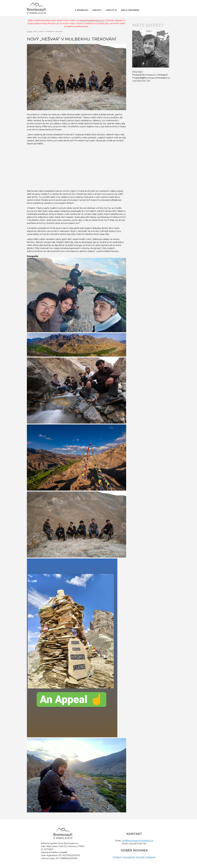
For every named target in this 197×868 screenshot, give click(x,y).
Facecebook (129, 857)
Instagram (151, 857)
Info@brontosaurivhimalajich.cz (138, 841)
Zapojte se (111, 10)
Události (97, 10)
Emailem (117, 857)
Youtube (140, 857)
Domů (30, 31)
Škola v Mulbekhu (130, 10)
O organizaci (82, 10)
